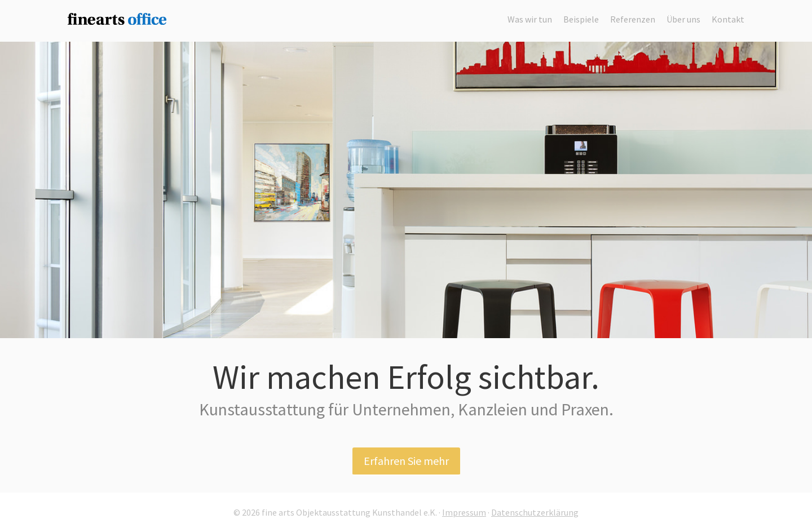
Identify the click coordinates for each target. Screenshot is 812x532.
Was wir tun (530, 19)
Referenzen (633, 19)
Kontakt (728, 19)
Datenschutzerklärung (535, 512)
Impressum (464, 512)
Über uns (683, 19)
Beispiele (581, 19)
